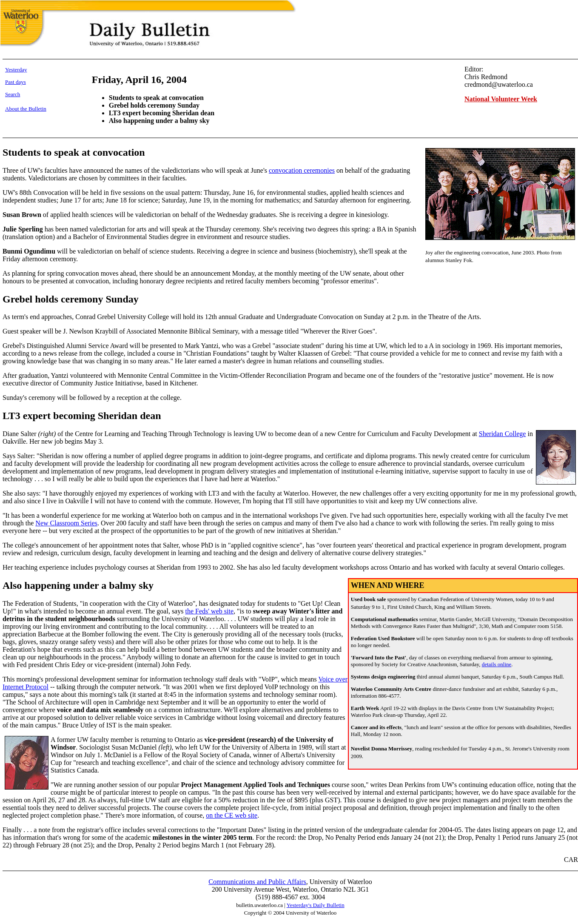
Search (13, 94)
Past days (16, 82)
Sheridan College (503, 434)
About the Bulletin (26, 109)
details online (497, 664)
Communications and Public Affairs (257, 882)
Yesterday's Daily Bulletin (316, 905)
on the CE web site (232, 815)
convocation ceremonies (302, 170)
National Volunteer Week (501, 99)
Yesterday (16, 70)
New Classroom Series (66, 523)
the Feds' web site (209, 611)
